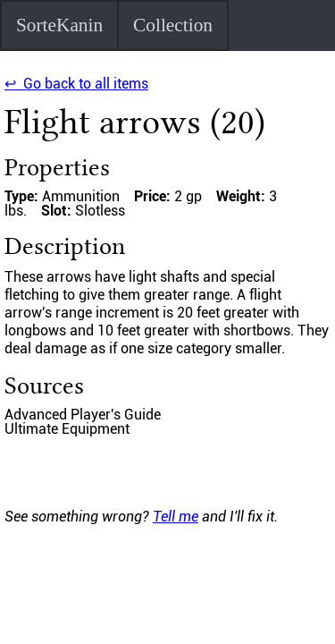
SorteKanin (59, 25)
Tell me (176, 517)
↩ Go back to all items (76, 84)
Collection (173, 25)
